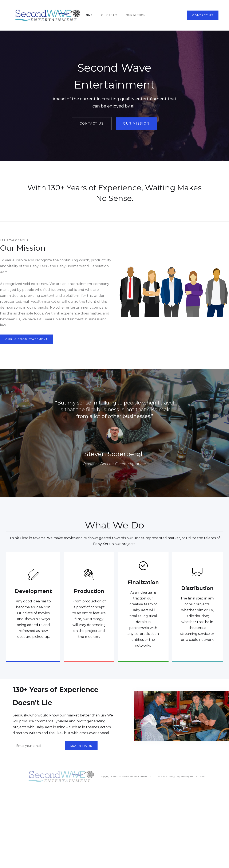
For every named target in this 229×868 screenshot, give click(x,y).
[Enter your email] (38, 746)
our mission (136, 15)
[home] (47, 15)
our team (109, 15)
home (88, 15)
